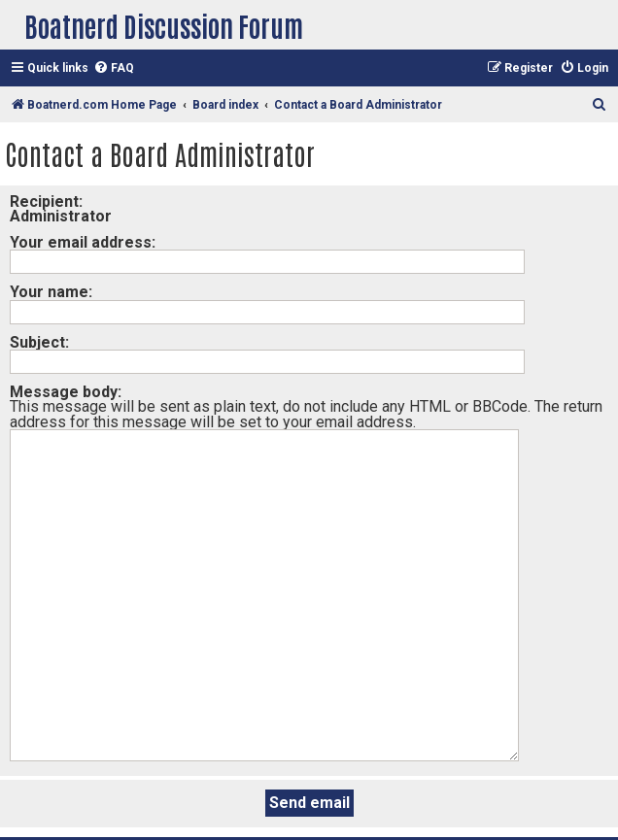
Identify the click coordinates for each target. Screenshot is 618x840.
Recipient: (46, 202)
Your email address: (83, 242)
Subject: (39, 342)
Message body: (66, 392)
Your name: (51, 292)
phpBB (432, 804)
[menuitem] (114, 68)
